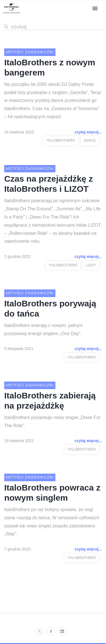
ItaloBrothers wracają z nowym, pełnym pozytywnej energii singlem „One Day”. (44, 329)
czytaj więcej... (88, 132)
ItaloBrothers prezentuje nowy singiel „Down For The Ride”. (52, 422)
